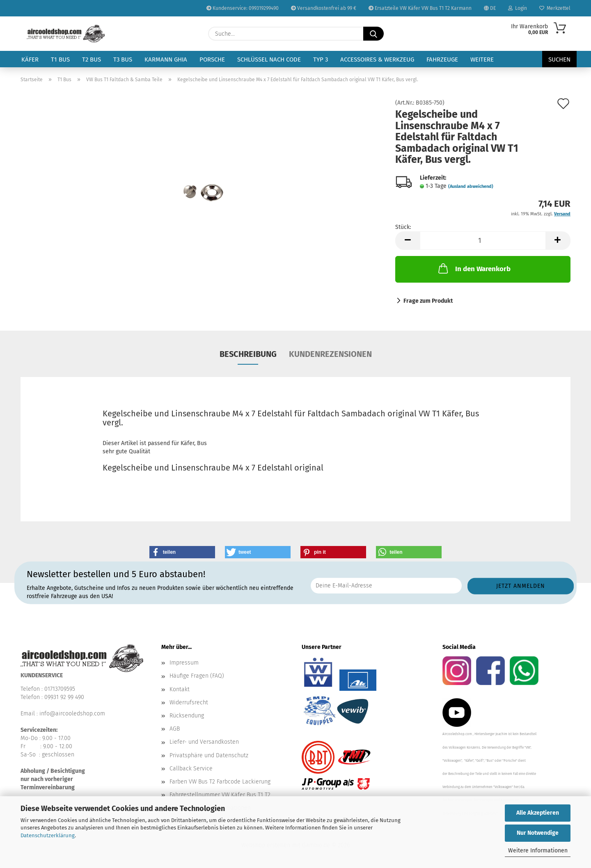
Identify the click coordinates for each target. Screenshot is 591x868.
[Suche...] (373, 34)
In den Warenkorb (474, 268)
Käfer (30, 59)
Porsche (212, 59)
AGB (175, 729)
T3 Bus (123, 59)
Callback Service (191, 769)
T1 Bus (60, 59)
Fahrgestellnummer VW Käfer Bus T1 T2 (220, 795)
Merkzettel (555, 8)
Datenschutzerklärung (48, 835)
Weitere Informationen (538, 851)
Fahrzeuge (442, 59)
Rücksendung (187, 716)
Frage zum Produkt (428, 301)
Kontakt (180, 689)
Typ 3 (321, 59)
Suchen (559, 59)
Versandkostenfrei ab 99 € (324, 8)
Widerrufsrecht (189, 702)
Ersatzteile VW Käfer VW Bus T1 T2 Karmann (420, 8)
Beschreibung (248, 354)
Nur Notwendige (538, 833)
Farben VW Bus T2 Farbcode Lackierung (220, 782)
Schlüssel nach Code (269, 59)
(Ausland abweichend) (471, 186)
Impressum (184, 663)
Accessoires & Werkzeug (377, 59)
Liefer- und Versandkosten (204, 742)
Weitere (482, 59)
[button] (408, 241)
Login (518, 8)
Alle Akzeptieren (538, 813)
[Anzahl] (483, 241)
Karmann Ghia (166, 59)
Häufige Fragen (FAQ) (197, 676)
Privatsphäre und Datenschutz (209, 755)
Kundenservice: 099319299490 (243, 8)
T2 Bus (92, 59)
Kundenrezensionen (330, 354)
